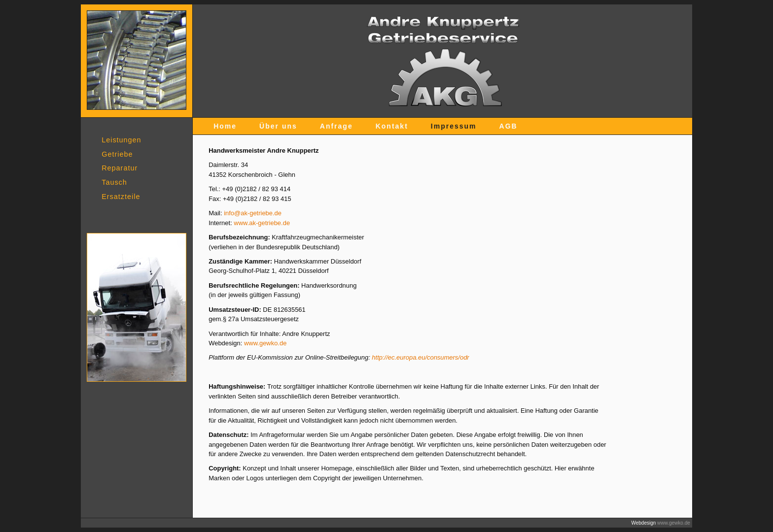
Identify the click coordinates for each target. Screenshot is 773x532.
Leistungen (121, 140)
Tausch (114, 182)
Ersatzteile (121, 197)
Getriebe (117, 154)
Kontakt (392, 126)
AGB (509, 126)
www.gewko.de (265, 343)
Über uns (278, 126)
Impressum (454, 126)
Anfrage (336, 126)
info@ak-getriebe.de (253, 213)
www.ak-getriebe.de (262, 223)
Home (225, 126)
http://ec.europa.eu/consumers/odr (420, 357)
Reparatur (120, 168)
